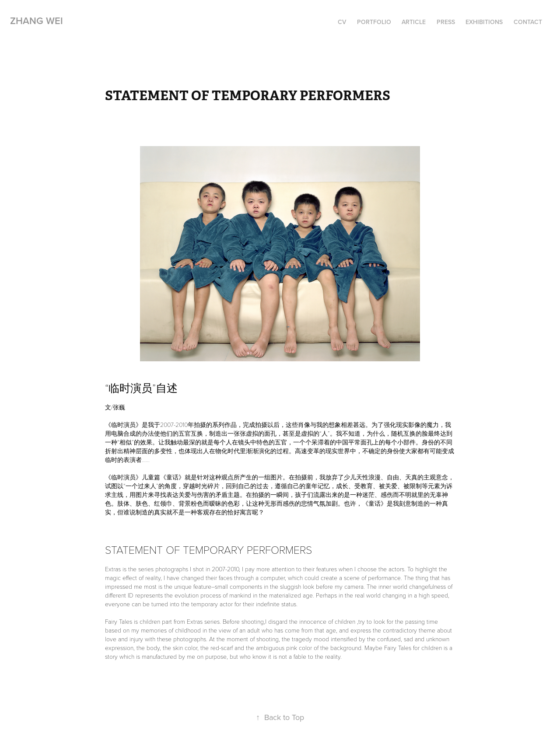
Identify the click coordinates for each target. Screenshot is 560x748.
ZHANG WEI (37, 21)
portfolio (374, 22)
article (414, 22)
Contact (528, 22)
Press (446, 22)
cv (342, 22)
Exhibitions (484, 22)
